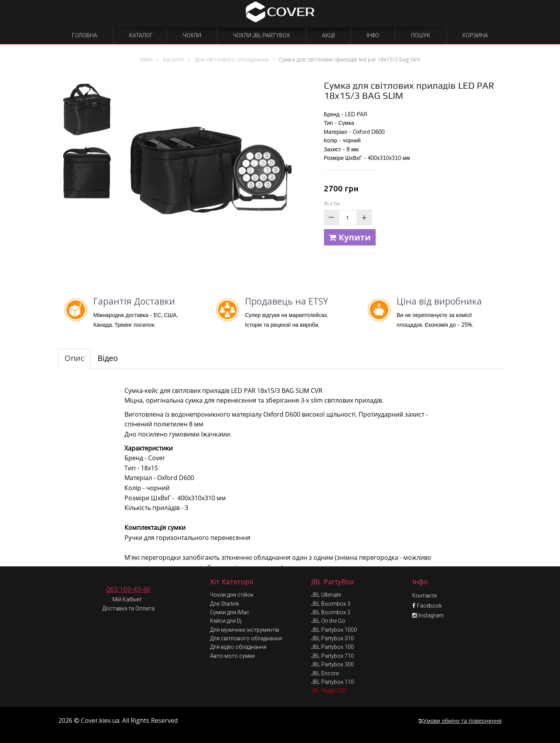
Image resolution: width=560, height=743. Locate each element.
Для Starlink (225, 604)
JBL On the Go (328, 621)
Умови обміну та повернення (460, 721)
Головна (85, 35)
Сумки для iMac (230, 612)
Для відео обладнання (238, 647)
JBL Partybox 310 (332, 638)
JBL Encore (325, 673)
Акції (328, 35)
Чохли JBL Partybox (262, 35)
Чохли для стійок (232, 595)
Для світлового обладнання (246, 638)
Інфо (373, 35)
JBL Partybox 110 (332, 682)
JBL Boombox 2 (331, 612)
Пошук (421, 35)
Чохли (192, 35)
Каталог (141, 35)
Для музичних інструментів (245, 630)
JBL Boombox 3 (331, 604)
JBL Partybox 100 (332, 647)
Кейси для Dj (226, 621)
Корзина (475, 35)
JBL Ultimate (326, 595)
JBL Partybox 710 (332, 656)
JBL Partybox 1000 (334, 630)
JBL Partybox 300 (332, 664)
